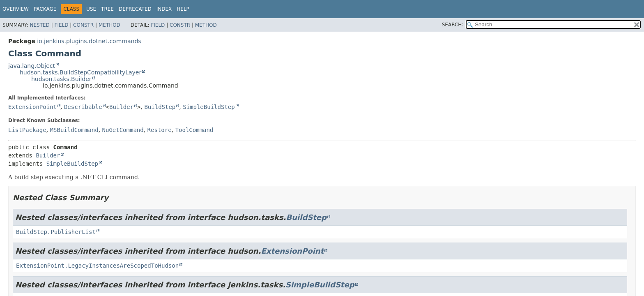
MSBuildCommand (74, 130)
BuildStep (160, 107)
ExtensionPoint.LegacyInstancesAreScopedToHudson (97, 266)
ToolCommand (194, 130)
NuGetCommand (123, 130)
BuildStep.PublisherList (56, 232)
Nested (39, 25)
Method (109, 25)
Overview (16, 9)
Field (61, 25)
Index (164, 9)
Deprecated (135, 9)
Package (45, 9)
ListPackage (27, 130)
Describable (83, 107)
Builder (121, 107)
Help (183, 9)
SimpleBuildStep (209, 107)
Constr (83, 25)
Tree (107, 9)
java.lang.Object (32, 66)
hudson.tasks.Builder (61, 79)
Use (91, 9)
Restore (160, 130)
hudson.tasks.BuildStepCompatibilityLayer (80, 72)
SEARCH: (453, 25)
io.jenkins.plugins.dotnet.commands (89, 41)
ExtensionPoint (32, 107)
